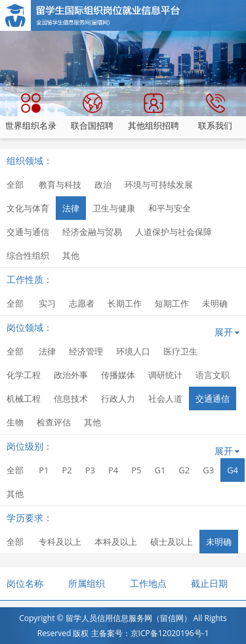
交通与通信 (28, 232)
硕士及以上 (172, 542)
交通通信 (213, 398)
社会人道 (165, 398)
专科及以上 (60, 542)
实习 (47, 303)
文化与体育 (28, 208)
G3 (208, 470)
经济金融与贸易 (92, 232)
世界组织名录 (31, 112)
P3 (90, 470)
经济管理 (86, 351)
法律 (71, 208)
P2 (67, 470)
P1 (44, 470)
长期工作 (125, 303)
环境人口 (133, 351)
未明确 (215, 303)
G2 (184, 470)
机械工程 (24, 398)
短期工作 (172, 303)
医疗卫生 (180, 351)
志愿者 (82, 303)
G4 (233, 470)
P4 (113, 470)
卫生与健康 (114, 208)
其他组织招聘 (154, 112)
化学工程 (24, 375)
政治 (103, 184)
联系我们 (215, 112)
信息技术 (71, 398)
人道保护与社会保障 (174, 232)
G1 (160, 470)
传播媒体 (118, 375)
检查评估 (54, 422)
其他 (71, 255)
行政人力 (118, 398)
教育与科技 (60, 184)
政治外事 (71, 375)
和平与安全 (170, 208)
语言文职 (213, 375)
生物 (15, 422)
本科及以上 (116, 542)
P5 (136, 470)
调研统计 (165, 375)
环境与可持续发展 (159, 184)
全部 (15, 184)
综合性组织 (28, 255)
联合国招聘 (92, 112)
